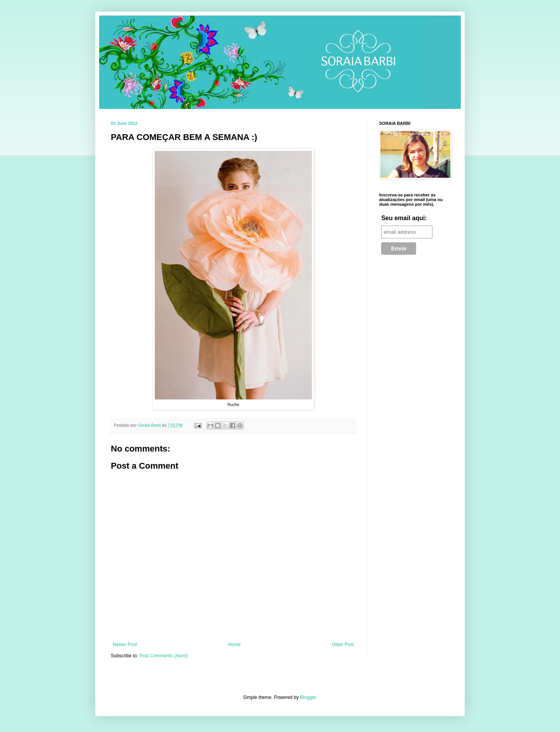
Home (234, 644)
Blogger (308, 697)
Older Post (343, 644)
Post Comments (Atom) (164, 656)
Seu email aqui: (404, 218)
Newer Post (125, 644)
